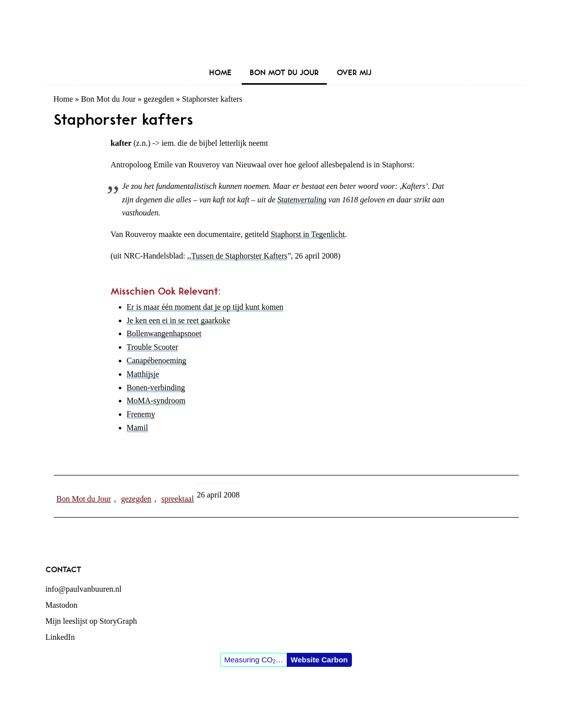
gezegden (159, 99)
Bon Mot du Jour (109, 99)
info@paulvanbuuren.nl (84, 589)
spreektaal (178, 499)
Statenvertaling (302, 200)
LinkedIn (60, 637)
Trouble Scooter (153, 347)
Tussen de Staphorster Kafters (239, 256)
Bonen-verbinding (156, 388)
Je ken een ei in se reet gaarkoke (179, 320)
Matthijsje (143, 374)
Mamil (138, 428)
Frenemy (141, 414)
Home (63, 99)
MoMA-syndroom (156, 401)
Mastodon (62, 605)
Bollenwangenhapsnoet (164, 333)
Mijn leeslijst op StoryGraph (91, 621)
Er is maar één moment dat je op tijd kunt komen (205, 307)
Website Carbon (319, 660)
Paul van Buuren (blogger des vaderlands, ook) (286, 32)
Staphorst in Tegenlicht (308, 234)
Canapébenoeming (157, 360)
